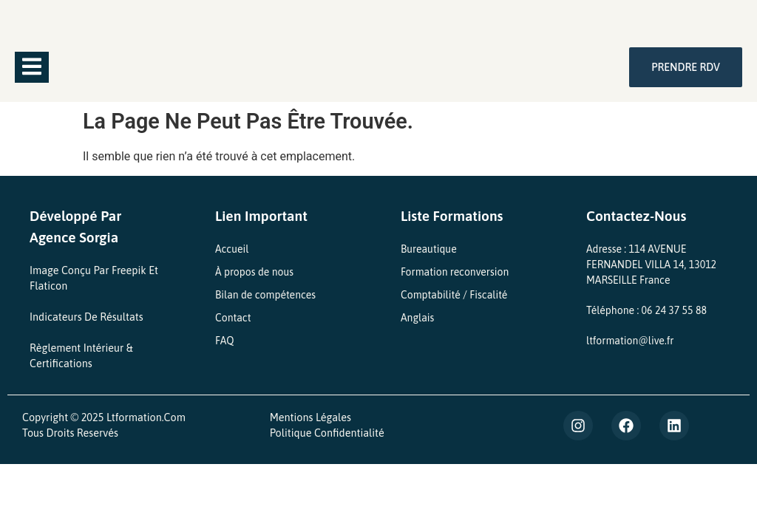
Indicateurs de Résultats (86, 317)
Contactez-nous (636, 216)
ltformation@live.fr (630, 341)
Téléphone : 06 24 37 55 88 (646, 310)
